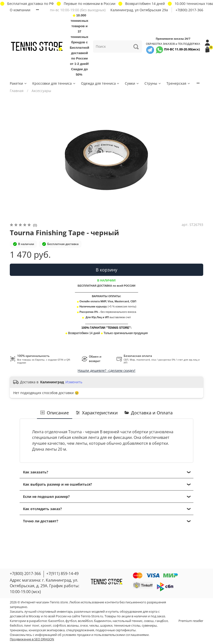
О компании (20, 10)
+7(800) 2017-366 (189, 10)
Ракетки (18, 83)
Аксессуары (41, 91)
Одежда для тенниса (101, 83)
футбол (71, 621)
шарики (106, 626)
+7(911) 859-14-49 (62, 574)
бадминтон (103, 621)
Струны (153, 83)
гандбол (161, 621)
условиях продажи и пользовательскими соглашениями (105, 635)
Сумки (132, 83)
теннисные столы (127, 626)
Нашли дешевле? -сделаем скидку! (106, 370)
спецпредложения (80, 630)
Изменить (74, 382)
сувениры (149, 626)
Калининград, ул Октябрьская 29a (139, 10)
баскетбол (56, 621)
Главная (17, 91)
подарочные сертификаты (116, 630)
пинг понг (32, 626)
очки (84, 626)
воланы (73, 626)
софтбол (59, 626)
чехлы (94, 626)
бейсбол (16, 626)
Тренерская (178, 83)
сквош (149, 621)
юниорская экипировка (47, 630)
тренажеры (18, 630)
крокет (46, 626)
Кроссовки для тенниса (54, 83)
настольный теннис (128, 621)
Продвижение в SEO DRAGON (32, 639)
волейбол (85, 621)
